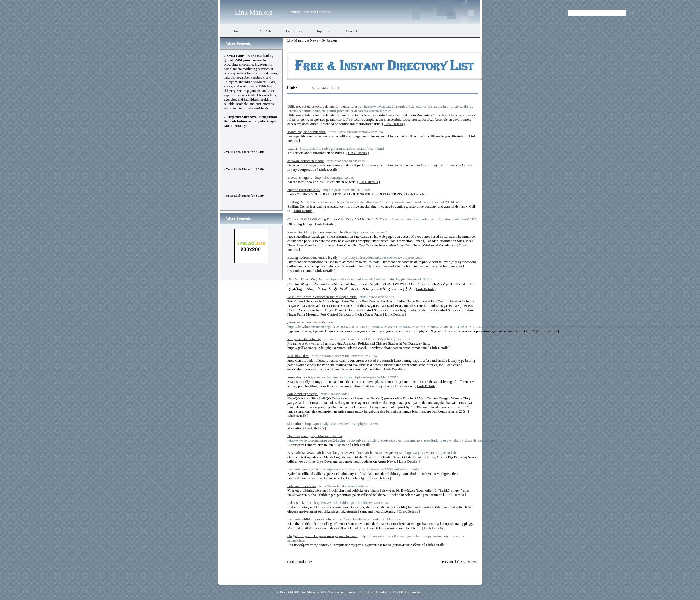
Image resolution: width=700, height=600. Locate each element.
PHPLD (368, 592)
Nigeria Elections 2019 (304, 190)
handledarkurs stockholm (305, 469)
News (314, 40)
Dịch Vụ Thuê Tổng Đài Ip (307, 279)
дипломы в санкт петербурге (309, 322)
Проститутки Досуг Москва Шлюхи (315, 436)
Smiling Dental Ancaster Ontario (311, 202)
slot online (295, 424)
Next (474, 562)
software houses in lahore (306, 161)
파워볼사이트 (298, 356)
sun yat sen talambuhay (304, 339)
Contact (351, 31)
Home (237, 31)
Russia (292, 148)
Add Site (266, 31)
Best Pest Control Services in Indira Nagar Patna (322, 297)
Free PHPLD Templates (408, 592)
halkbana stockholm (302, 486)
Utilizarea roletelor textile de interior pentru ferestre (324, 106)
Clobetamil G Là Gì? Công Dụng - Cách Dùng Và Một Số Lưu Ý (335, 219)
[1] (457, 562)
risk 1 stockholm (299, 503)
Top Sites (323, 31)
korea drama (296, 377)
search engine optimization (307, 132)
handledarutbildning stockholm (310, 519)
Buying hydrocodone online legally (313, 258)
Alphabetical (333, 88)
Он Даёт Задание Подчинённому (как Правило (323, 536)
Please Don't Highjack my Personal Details (318, 232)
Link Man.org (254, 12)
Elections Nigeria (300, 177)
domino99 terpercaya (302, 394)
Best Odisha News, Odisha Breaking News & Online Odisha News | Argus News (345, 453)
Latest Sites (294, 31)
